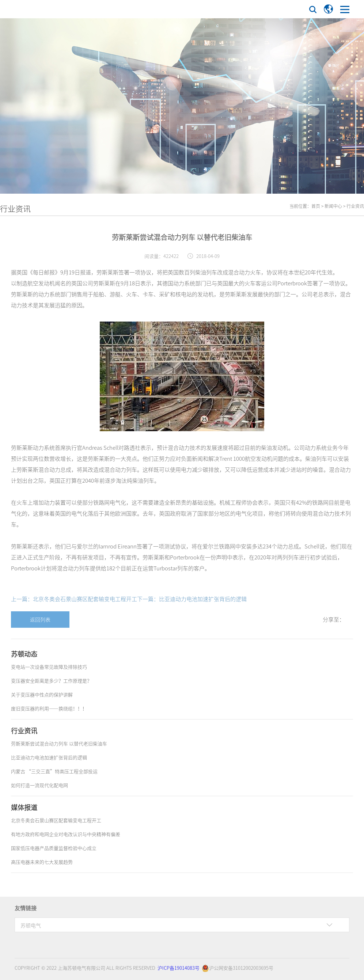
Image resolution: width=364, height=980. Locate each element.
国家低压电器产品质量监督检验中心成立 (54, 848)
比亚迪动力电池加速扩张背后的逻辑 (49, 757)
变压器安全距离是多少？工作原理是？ (51, 681)
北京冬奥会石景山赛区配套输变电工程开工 (56, 820)
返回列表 (40, 619)
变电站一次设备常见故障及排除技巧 (49, 667)
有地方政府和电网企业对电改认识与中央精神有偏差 (66, 834)
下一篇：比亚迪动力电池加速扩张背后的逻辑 (192, 599)
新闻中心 (333, 206)
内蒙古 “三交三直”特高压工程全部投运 (54, 771)
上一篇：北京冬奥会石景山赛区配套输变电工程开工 (74, 599)
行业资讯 (355, 206)
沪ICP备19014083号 (179, 968)
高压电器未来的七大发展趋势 (42, 862)
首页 (316, 206)
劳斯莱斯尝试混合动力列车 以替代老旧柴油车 (59, 743)
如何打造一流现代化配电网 (39, 785)
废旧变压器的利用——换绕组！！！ (49, 708)
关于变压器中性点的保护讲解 (42, 694)
